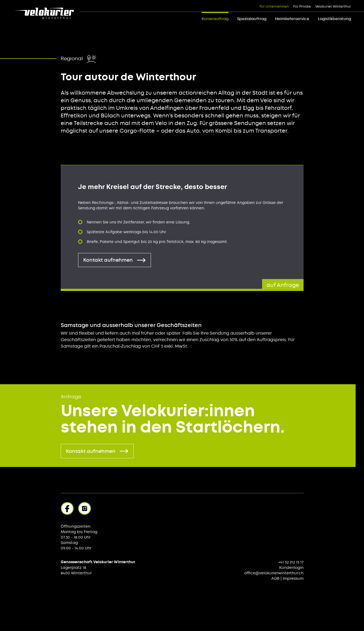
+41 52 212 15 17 (291, 562)
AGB (275, 578)
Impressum (293, 578)
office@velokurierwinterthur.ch (274, 573)
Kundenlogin (291, 568)
